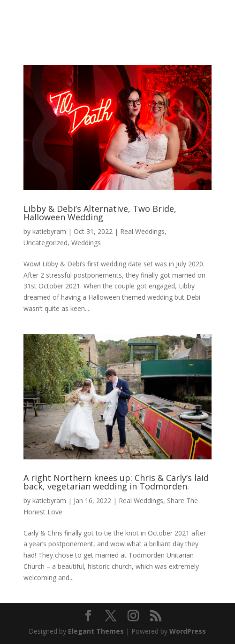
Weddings (86, 243)
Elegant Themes (96, 631)
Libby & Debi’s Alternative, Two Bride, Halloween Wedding (100, 213)
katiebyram (49, 231)
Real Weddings (142, 231)
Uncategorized (45, 243)
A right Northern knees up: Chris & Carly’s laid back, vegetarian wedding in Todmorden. (116, 482)
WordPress (188, 631)
